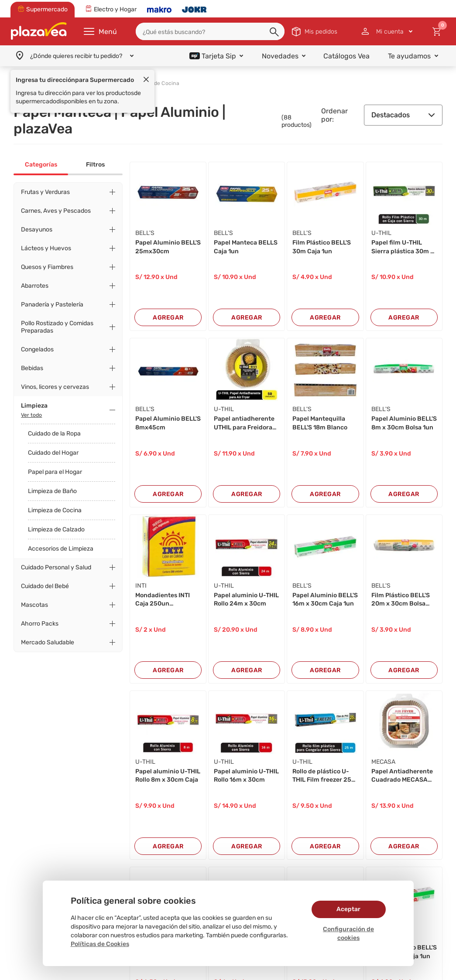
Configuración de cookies (348, 934)
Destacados (403, 115)
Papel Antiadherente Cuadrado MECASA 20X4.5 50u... (402, 776)
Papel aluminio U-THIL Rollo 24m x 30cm (246, 600)
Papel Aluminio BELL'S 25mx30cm (168, 247)
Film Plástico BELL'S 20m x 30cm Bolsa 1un (401, 600)
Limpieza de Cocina (55, 510)
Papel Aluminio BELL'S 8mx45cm (168, 423)
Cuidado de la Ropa (54, 434)
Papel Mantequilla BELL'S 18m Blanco (320, 423)
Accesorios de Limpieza (61, 549)
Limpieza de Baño (52, 491)
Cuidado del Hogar (53, 453)
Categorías (41, 165)
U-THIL (381, 233)
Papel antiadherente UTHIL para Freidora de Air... (244, 423)
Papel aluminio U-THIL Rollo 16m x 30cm (246, 776)
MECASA (383, 762)
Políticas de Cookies (100, 944)
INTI (141, 586)
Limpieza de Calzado (56, 529)
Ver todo (31, 415)
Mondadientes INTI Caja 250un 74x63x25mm (163, 600)
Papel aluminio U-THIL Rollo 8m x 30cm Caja (168, 776)
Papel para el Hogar (55, 472)
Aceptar (348, 909)
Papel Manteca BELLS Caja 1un (246, 247)
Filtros (95, 165)
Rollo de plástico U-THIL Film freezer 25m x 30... (325, 776)
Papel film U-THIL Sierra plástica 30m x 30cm (403, 247)
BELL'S (145, 233)
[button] (275, 32)
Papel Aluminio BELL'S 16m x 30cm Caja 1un (325, 600)
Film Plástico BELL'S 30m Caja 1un (322, 247)
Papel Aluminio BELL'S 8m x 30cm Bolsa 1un (404, 423)
